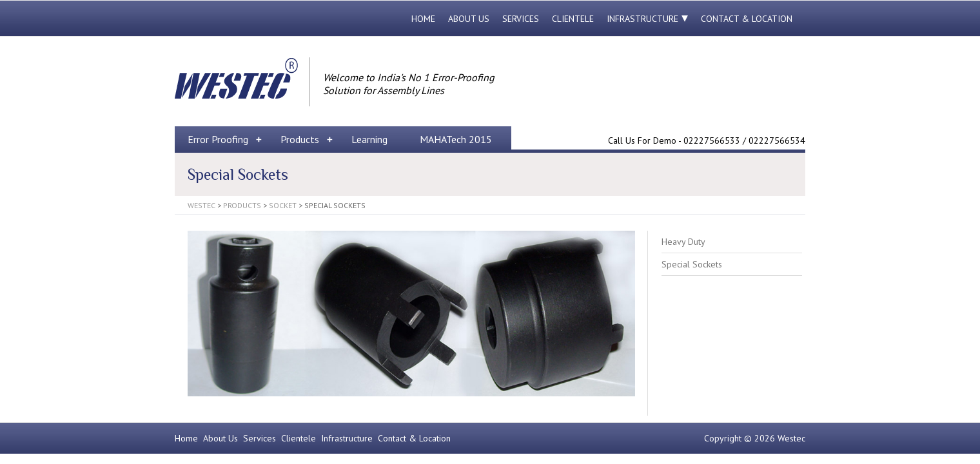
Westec (201, 205)
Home (423, 19)
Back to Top (962, 446)
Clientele (573, 19)
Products (300, 139)
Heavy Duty (683, 242)
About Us (469, 19)
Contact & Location (747, 19)
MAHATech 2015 (456, 139)
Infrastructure (642, 19)
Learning (369, 139)
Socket (283, 205)
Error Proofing (218, 139)
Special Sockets (692, 264)
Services (521, 19)
